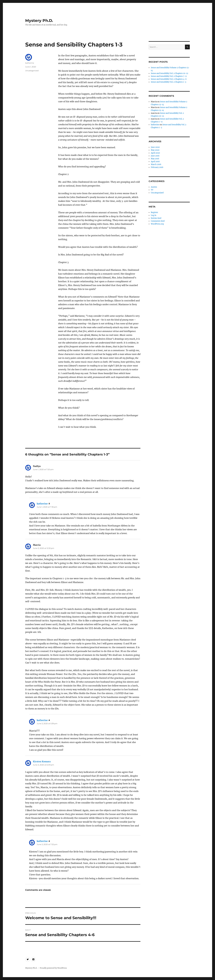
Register (154, 212)
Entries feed (156, 218)
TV (152, 190)
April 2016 (155, 162)
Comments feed (158, 221)
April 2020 (155, 153)
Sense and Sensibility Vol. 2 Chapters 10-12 (169, 73)
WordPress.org (157, 224)
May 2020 (155, 150)
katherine (30, 63)
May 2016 (155, 159)
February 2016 (157, 167)
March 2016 (156, 164)
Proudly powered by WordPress (53, 968)
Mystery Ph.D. (39, 21)
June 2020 (155, 147)
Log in (154, 215)
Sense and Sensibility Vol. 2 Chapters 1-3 (168, 82)
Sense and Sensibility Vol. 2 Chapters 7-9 (169, 76)
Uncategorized (32, 71)
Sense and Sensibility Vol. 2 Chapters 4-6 (169, 79)
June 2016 (155, 156)
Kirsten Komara (42, 761)
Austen (154, 187)
